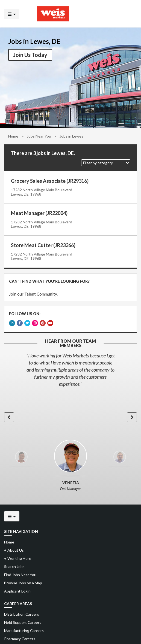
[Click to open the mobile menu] (12, 14)
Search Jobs (14, 564)
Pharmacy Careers (20, 636)
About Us (14, 547)
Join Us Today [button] (30, 55)
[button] (106, 163)
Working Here (18, 556)
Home (13, 136)
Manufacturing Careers (24, 628)
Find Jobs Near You (20, 572)
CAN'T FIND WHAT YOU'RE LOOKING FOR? (49, 281)
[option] (70, 367)
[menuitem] (70, 612)
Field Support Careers (23, 620)
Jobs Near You (39, 136)
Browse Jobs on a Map (23, 580)
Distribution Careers (22, 611)
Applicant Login (17, 588)
